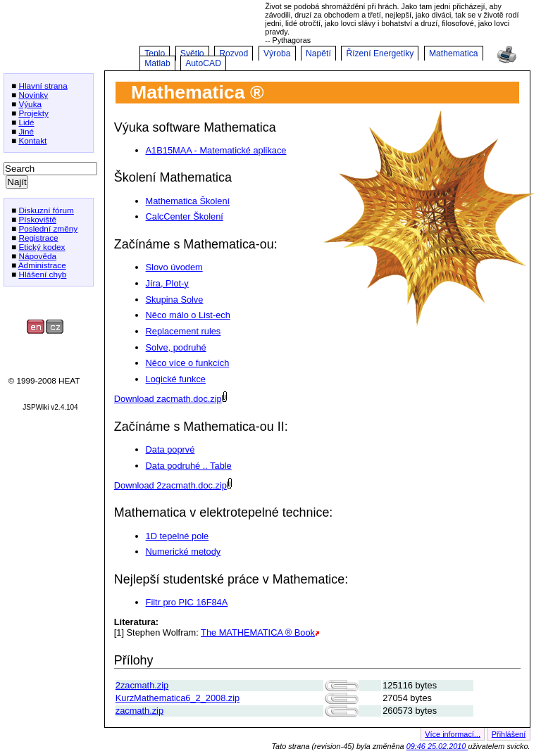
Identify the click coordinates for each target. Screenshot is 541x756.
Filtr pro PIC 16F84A (187, 602)
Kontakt (32, 140)
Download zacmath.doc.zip (168, 399)
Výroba (277, 53)
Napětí (318, 53)
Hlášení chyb (42, 274)
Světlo (192, 53)
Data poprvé (170, 449)
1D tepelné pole (178, 536)
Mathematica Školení (188, 201)
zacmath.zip (139, 711)
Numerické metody (184, 552)
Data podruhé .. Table (189, 466)
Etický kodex (42, 247)
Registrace (38, 238)
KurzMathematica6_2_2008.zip (178, 698)
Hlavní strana (43, 86)
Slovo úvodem (174, 267)
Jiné (26, 131)
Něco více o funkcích (188, 363)
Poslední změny (48, 228)
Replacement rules (184, 331)
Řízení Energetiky (380, 53)
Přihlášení (509, 733)
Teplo (155, 53)
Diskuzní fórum (46, 210)
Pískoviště (37, 219)
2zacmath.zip (142, 685)
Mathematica (454, 53)
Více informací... (453, 733)
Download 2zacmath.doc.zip (170, 485)
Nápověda (37, 256)
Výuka (30, 104)
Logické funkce (176, 379)
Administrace (42, 265)
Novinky (33, 95)
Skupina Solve (175, 300)
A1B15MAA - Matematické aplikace (216, 150)
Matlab (157, 63)
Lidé (26, 122)
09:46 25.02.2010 (437, 746)
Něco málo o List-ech (188, 315)
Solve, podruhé (176, 347)
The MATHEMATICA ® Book (258, 632)
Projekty (33, 113)
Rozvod (234, 53)
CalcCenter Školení (185, 216)
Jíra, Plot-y (167, 283)
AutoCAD (203, 63)
